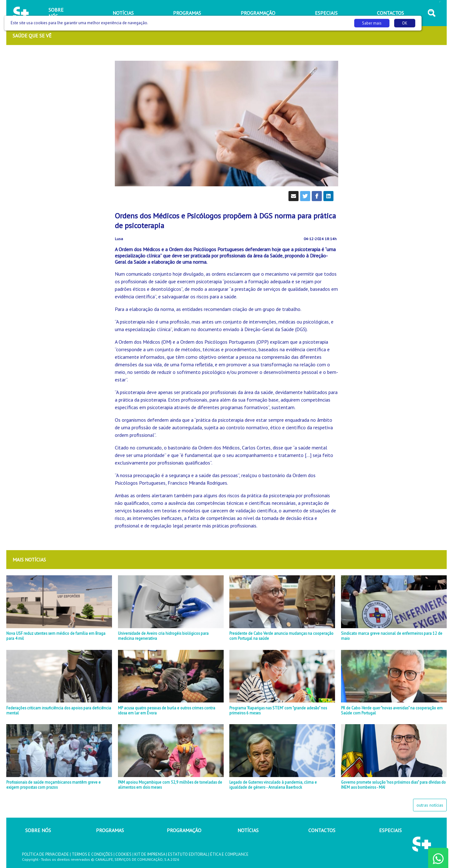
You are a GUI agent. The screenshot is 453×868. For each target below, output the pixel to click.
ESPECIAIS (390, 830)
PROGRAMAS (110, 830)
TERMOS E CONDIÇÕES (92, 854)
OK (405, 23)
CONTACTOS (322, 830)
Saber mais (372, 23)
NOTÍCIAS (248, 830)
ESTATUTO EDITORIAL (188, 854)
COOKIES (123, 854)
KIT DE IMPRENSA (150, 854)
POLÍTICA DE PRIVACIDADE (45, 854)
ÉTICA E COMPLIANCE (229, 854)
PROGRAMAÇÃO (184, 830)
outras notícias (430, 805)
